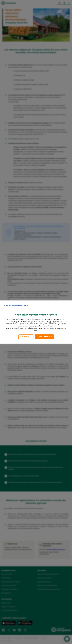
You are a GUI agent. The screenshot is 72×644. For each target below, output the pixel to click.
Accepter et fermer (44, 337)
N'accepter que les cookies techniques (17, 305)
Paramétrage (26, 337)
